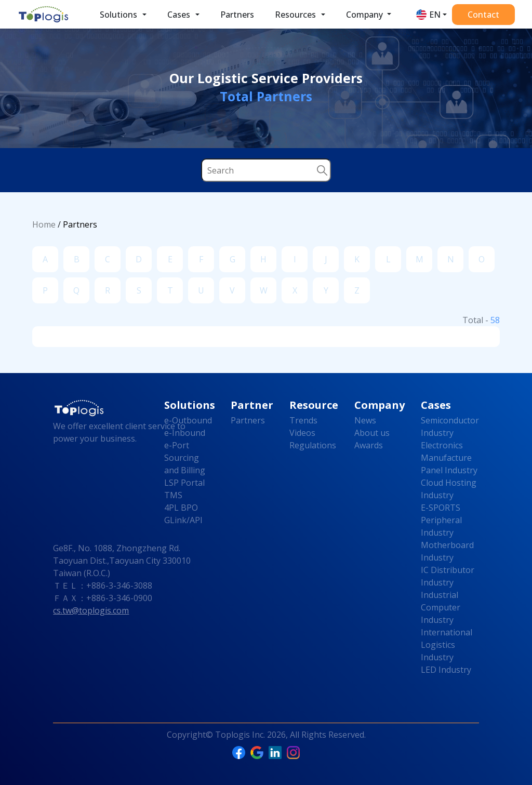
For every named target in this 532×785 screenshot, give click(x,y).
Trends (303, 420)
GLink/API (183, 520)
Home (44, 224)
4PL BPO (181, 508)
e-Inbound (185, 433)
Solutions (118, 15)
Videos (302, 433)
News (365, 420)
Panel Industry (449, 470)
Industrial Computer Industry (441, 607)
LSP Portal (184, 483)
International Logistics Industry (447, 645)
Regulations (313, 445)
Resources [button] (295, 15)
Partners (237, 15)
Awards (369, 445)
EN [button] (435, 15)
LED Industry (446, 670)
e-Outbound (188, 420)
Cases (179, 15)
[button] (144, 15)
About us (372, 433)
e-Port (177, 445)
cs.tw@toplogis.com (91, 610)
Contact (483, 15)
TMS (173, 495)
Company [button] (365, 15)
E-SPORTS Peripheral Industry (441, 520)
